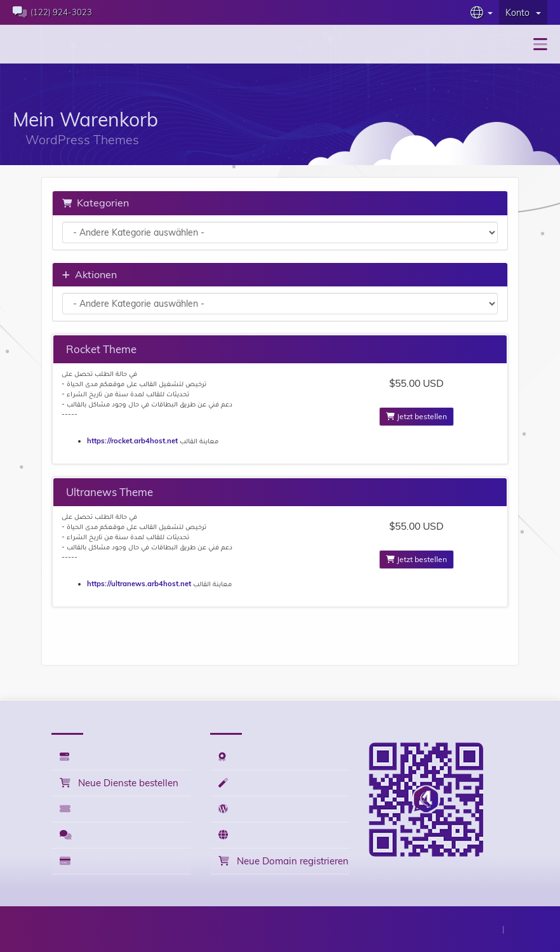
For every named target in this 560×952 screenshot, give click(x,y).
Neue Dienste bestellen (117, 783)
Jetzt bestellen (417, 416)
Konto (523, 13)
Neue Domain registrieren (282, 861)
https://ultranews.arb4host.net (139, 584)
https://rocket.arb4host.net (132, 441)
